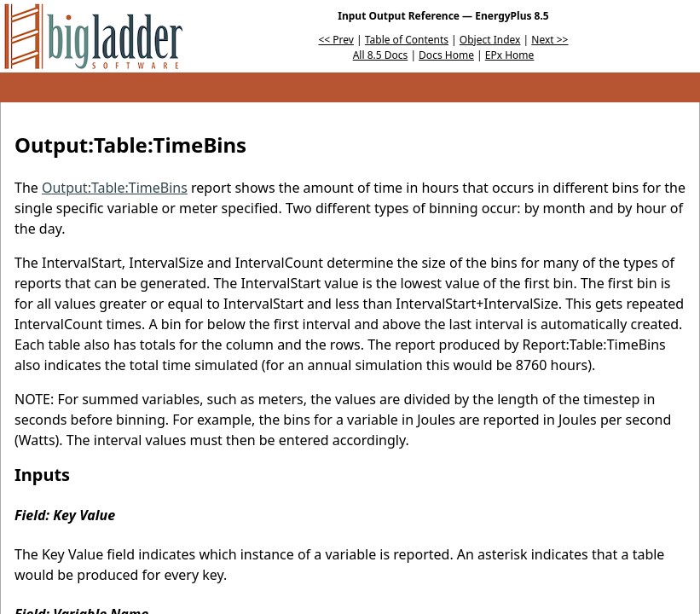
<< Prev (336, 40)
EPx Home (510, 55)
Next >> (550, 40)
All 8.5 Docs (381, 55)
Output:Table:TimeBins (115, 188)
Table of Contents (407, 40)
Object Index (490, 40)
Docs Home (446, 55)
